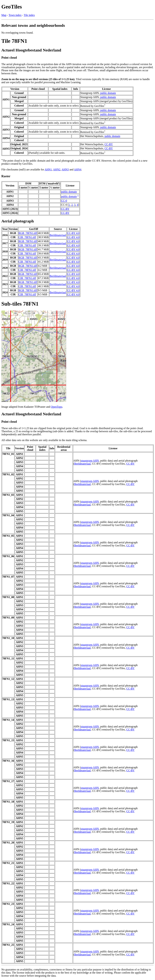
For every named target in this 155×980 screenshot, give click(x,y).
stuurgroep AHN (90, 461)
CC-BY (109, 144)
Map (4, 15)
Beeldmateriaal (58, 235)
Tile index (29, 15)
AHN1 (48, 169)
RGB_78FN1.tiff (28, 233)
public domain (108, 93)
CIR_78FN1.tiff (27, 237)
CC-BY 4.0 (73, 233)
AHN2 (57, 169)
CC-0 (64, 201)
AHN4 (78, 169)
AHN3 (65, 169)
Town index (15, 15)
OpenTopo (57, 407)
